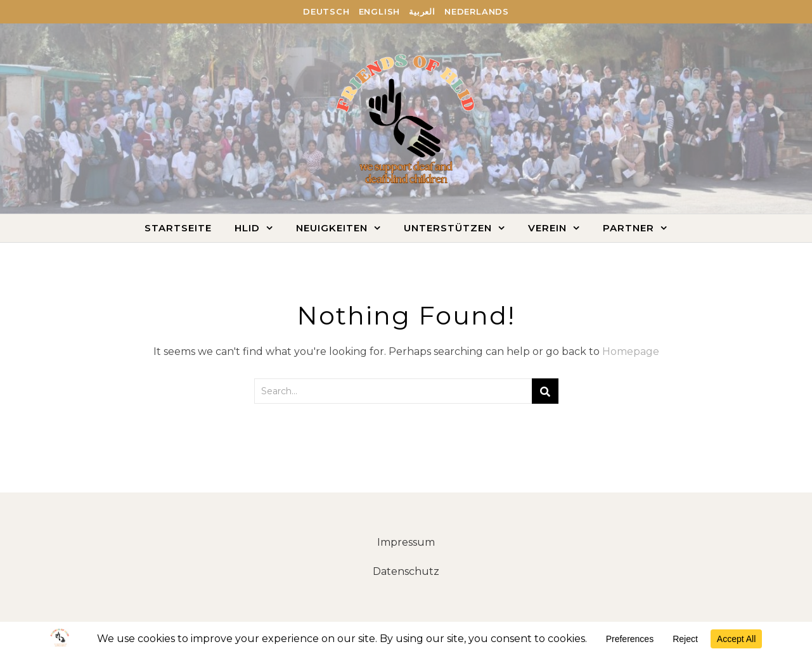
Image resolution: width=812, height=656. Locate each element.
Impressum (406, 542)
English (380, 11)
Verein (547, 228)
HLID (247, 228)
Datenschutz (406, 571)
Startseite (178, 228)
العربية (422, 11)
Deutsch (326, 11)
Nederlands (477, 11)
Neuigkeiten (332, 228)
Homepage (631, 351)
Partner (628, 228)
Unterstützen (448, 228)
